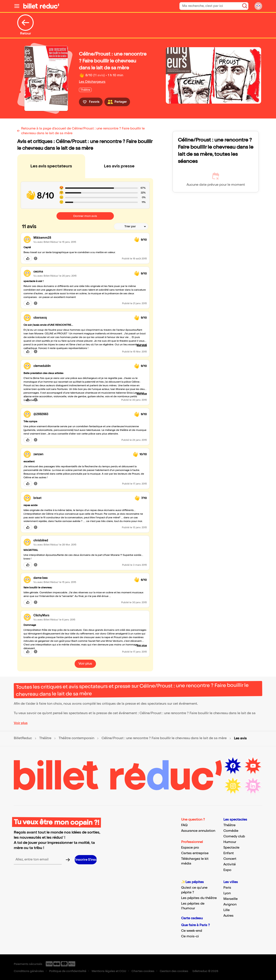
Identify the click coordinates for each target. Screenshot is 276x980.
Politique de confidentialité (68, 971)
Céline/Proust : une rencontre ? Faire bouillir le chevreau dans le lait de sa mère (164, 738)
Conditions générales (29, 971)
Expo (227, 870)
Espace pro (190, 848)
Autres (228, 916)
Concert (230, 859)
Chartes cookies (143, 971)
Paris (227, 888)
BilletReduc (23, 738)
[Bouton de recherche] (245, 6)
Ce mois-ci (190, 936)
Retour (25, 25)
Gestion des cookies (174, 971)
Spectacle (231, 848)
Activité (230, 864)
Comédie (231, 831)
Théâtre (45, 738)
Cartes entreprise (195, 853)
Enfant (229, 853)
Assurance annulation (198, 831)
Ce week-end (192, 931)
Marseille (231, 899)
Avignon (230, 904)
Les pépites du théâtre (199, 898)
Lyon (227, 893)
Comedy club (234, 836)
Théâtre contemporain (76, 738)
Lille (227, 910)
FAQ (184, 825)
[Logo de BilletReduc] (41, 6)
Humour (230, 842)
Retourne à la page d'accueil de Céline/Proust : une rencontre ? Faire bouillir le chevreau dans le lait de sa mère (83, 131)
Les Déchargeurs (92, 82)
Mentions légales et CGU (109, 971)
